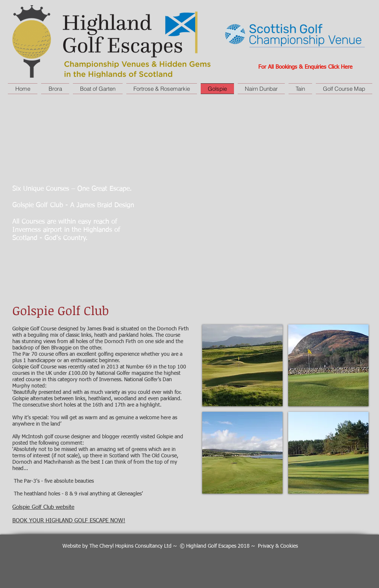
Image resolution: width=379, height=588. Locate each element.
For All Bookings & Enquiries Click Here (305, 67)
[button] (242, 365)
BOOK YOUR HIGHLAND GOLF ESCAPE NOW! (69, 521)
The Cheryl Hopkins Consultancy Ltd (130, 546)
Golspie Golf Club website (43, 507)
